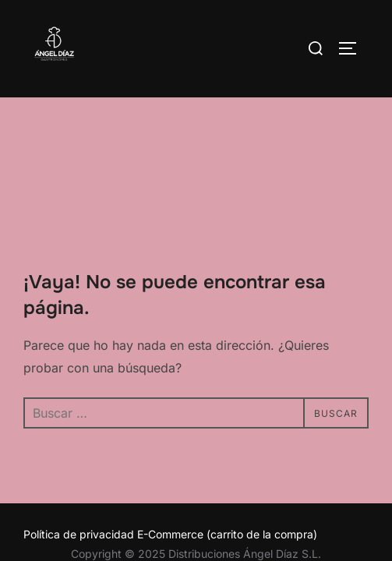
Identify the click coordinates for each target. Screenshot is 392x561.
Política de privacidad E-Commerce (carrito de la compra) (170, 437)
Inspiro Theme (159, 483)
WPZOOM (244, 483)
